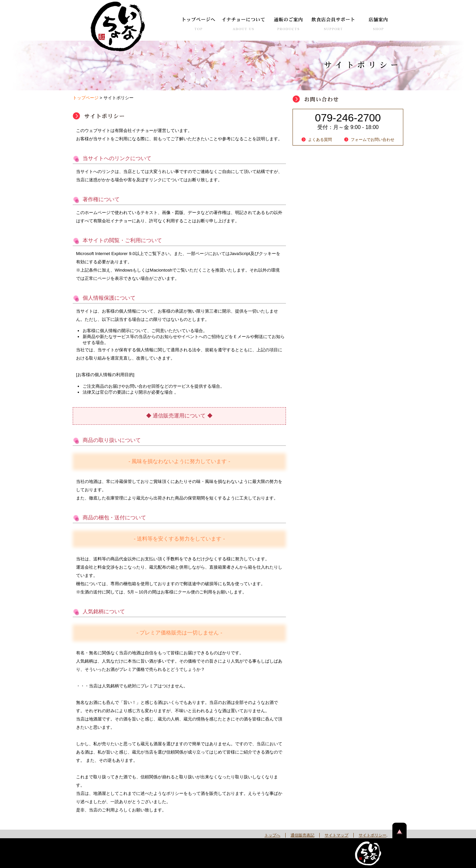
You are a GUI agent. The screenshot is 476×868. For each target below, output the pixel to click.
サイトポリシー (373, 835)
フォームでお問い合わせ (373, 140)
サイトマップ (337, 835)
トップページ (86, 98)
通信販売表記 (302, 835)
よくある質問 (320, 140)
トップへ (272, 835)
